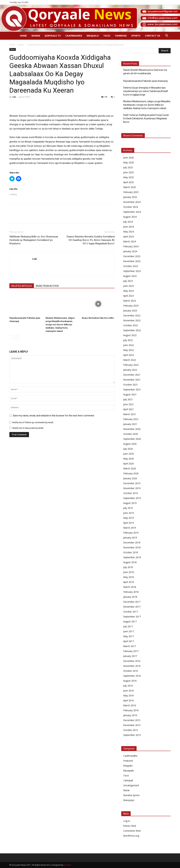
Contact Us (153, 36)
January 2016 (130, 715)
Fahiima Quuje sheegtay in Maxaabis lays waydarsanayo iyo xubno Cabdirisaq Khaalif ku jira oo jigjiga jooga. (146, 91)
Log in (127, 821)
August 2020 (130, 444)
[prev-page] (11, 338)
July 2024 (128, 222)
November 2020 (132, 429)
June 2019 (129, 513)
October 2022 (131, 325)
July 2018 (128, 567)
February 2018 (131, 592)
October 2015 (131, 730)
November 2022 (132, 320)
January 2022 (130, 370)
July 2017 (128, 626)
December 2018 (132, 542)
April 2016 (129, 700)
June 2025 (129, 172)
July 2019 (128, 508)
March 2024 (130, 241)
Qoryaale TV (53, 36)
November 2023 (132, 261)
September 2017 (132, 617)
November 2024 (132, 202)
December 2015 (132, 720)
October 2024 (131, 207)
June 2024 (129, 227)
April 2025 (129, 182)
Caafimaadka (74, 36)
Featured (128, 761)
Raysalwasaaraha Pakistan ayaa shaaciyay (146, 81)
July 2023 (128, 281)
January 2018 (130, 597)
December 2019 (132, 483)
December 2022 (132, 315)
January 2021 (130, 424)
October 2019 (131, 493)
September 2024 (132, 212)
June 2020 (129, 454)
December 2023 (132, 256)
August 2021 (130, 394)
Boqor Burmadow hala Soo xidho (98, 318)
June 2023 (129, 286)
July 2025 (128, 167)
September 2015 (132, 735)
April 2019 (129, 523)
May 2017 (129, 636)
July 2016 (128, 686)
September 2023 (132, 271)
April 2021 (129, 409)
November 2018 (132, 547)
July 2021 (128, 399)
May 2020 (129, 459)
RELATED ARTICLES (22, 286)
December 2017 (132, 602)
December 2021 (132, 375)
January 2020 (130, 478)
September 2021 (132, 389)
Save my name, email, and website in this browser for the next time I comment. (54, 416)
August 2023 (130, 276)
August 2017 (130, 621)
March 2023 (130, 301)
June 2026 (129, 158)
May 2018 (129, 577)
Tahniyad (121, 36)
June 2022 (129, 345)
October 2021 (131, 385)
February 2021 (131, 419)
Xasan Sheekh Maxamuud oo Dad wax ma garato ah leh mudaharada (145, 72)
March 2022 (130, 360)
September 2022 (132, 330)
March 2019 (130, 528)
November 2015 (132, 725)
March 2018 (130, 587)
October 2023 (131, 266)
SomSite (68, 865)
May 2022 (129, 350)
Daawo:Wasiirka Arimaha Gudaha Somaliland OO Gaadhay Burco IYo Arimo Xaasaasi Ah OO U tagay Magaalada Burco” (91, 240)
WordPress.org (131, 836)
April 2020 (129, 464)
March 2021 (130, 414)
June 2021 (129, 404)
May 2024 (129, 232)
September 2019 (132, 498)
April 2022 (129, 355)
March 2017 (130, 646)
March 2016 (130, 705)
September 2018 (132, 557)
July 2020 (128, 449)
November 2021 (132, 380)
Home (23, 36)
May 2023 (129, 291)
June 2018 (129, 572)
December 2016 (132, 661)
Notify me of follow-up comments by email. (33, 422)
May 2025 (129, 177)
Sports (136, 36)
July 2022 (128, 340)
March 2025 (130, 187)
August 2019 (130, 503)
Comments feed (132, 831)
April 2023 (129, 296)
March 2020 (130, 468)
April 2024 (129, 236)
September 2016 (132, 676)
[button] (167, 36)
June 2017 (129, 631)
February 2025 (131, 192)
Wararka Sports (131, 795)
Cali (14, 97)
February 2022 (131, 365)
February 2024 (131, 246)
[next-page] (17, 338)
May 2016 (129, 696)
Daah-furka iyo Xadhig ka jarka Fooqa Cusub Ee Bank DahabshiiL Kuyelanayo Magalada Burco (146, 118)
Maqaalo (93, 36)
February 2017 (131, 651)
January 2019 (130, 538)
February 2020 (131, 473)
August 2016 (130, 681)
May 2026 (129, 162)
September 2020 (132, 439)
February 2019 (131, 533)
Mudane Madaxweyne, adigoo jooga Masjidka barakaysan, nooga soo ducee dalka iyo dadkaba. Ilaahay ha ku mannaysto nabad (60, 325)
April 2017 (129, 641)
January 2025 (130, 197)
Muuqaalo (129, 771)
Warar (36, 36)
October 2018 (131, 552)
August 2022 (130, 335)
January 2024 (130, 251)
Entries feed (130, 826)
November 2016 (132, 666)
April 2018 (129, 582)
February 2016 (131, 710)
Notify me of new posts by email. (28, 428)
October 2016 (131, 671)
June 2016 (129, 691)
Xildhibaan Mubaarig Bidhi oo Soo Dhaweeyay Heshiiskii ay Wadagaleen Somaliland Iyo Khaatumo (34, 240)
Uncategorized (131, 785)
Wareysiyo (129, 800)
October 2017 (131, 612)
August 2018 (130, 562)
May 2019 (129, 518)
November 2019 (132, 488)
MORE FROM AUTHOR (47, 286)
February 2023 (131, 306)
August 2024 (130, 217)
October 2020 (131, 434)
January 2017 (130, 656)
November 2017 (132, 607)
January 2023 (130, 311)
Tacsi (107, 36)
